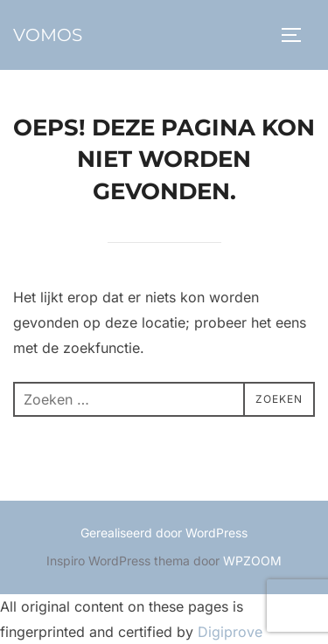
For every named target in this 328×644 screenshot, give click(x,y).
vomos (48, 35)
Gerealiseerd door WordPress (164, 533)
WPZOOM (252, 561)
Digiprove (230, 632)
